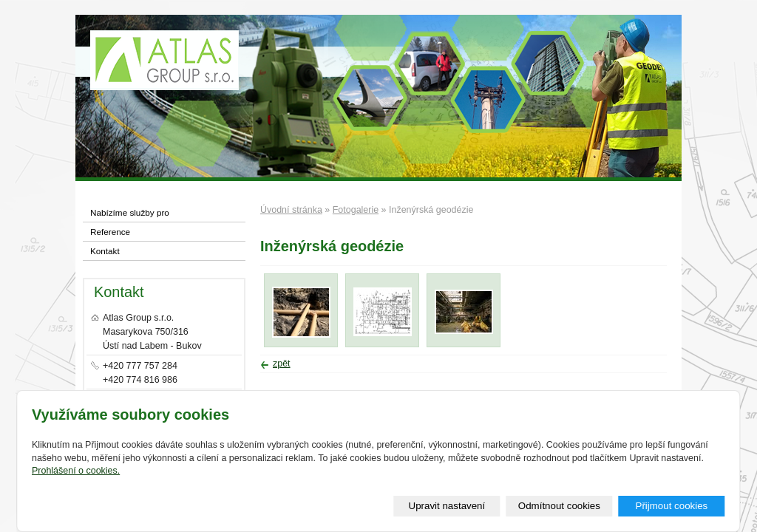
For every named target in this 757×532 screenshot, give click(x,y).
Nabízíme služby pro (130, 212)
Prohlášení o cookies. (76, 471)
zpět (282, 364)
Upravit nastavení (447, 506)
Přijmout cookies (671, 506)
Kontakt (105, 251)
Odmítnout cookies (559, 506)
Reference (110, 232)
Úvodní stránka (291, 210)
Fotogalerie (356, 210)
